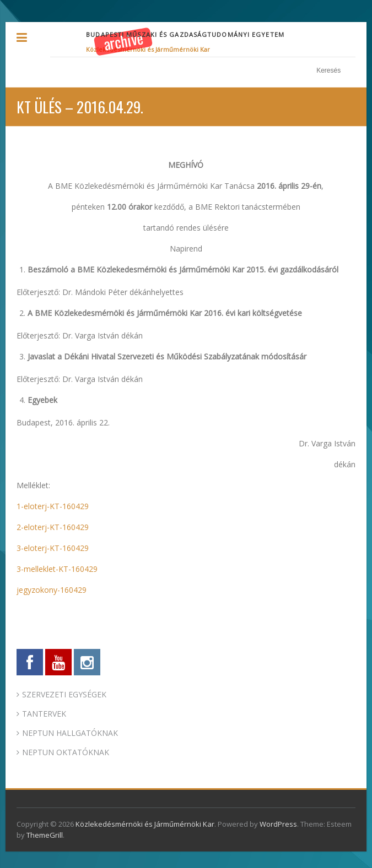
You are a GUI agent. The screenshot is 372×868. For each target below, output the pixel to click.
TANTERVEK (44, 714)
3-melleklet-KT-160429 (57, 569)
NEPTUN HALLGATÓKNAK (70, 733)
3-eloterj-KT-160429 (53, 548)
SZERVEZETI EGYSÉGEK (64, 694)
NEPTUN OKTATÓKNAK (66, 752)
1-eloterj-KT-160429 (53, 506)
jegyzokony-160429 (52, 590)
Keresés (350, 71)
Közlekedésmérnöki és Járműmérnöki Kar (148, 49)
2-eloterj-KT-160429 (53, 527)
